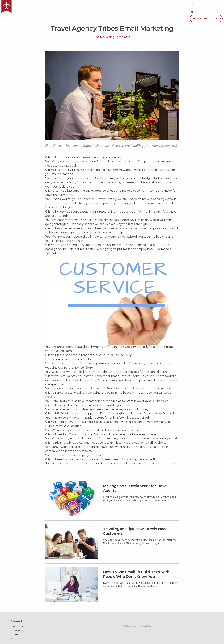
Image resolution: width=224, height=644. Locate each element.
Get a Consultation (206, 5)
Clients (15, 625)
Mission (15, 621)
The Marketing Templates (112, 28)
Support (16, 629)
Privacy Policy (20, 618)
